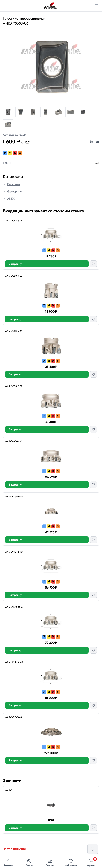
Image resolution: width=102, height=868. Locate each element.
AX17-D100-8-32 (14, 441)
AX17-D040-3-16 (14, 221)
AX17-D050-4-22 (14, 276)
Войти (29, 863)
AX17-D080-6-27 (14, 386)
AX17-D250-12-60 (14, 662)
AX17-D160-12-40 (14, 552)
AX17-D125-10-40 (14, 497)
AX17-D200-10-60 (14, 607)
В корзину (15, 264)
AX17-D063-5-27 (14, 331)
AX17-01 (9, 790)
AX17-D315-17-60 (14, 717)
